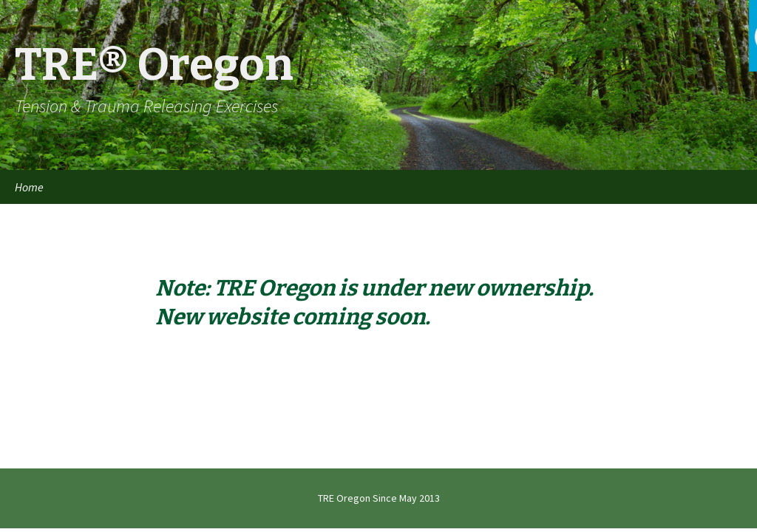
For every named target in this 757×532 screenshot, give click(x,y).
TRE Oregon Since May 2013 (379, 498)
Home (29, 187)
